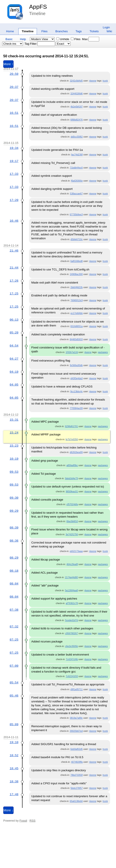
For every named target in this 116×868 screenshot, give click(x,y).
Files (44, 31)
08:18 (14, 571)
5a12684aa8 (71, 590)
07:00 (14, 666)
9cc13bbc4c (77, 391)
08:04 (14, 584)
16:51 (14, 113)
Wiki (109, 31)
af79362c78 (72, 603)
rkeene (93, 81)
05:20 (14, 333)
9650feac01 (72, 491)
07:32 (14, 627)
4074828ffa (77, 762)
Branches (62, 31)
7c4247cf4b (72, 659)
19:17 (14, 161)
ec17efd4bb (77, 313)
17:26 (14, 281)
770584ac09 (76, 408)
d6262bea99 (76, 452)
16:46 (14, 221)
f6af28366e (77, 181)
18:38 (14, 781)
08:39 (14, 528)
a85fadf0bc (72, 465)
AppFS (38, 7)
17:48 (14, 794)
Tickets (94, 31)
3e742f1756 (72, 534)
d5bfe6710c (77, 239)
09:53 (14, 472)
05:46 (14, 696)
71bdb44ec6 (76, 168)
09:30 (14, 498)
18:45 (14, 768)
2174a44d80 (71, 577)
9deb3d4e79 (71, 478)
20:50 (14, 74)
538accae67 (76, 194)
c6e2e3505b (72, 646)
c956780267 (72, 633)
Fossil (23, 821)
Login (106, 27)
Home (10, 31)
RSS (32, 821)
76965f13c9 (77, 300)
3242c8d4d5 (76, 81)
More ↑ (8, 64)
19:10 (14, 742)
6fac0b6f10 (72, 521)
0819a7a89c (76, 718)
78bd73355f (76, 775)
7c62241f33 (72, 676)
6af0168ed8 (76, 261)
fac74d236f (77, 155)
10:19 (14, 459)
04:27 (14, 359)
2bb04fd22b (76, 287)
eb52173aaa (76, 551)
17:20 (14, 200)
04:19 (14, 372)
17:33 (14, 174)
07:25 (14, 640)
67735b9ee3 (76, 214)
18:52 (14, 755)
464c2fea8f (72, 564)
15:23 (14, 446)
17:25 (14, 294)
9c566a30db (76, 365)
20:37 (14, 87)
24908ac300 (76, 274)
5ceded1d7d (72, 620)
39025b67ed (76, 731)
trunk (105, 81)
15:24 (14, 433)
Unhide (63, 39)
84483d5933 (76, 339)
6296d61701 (71, 426)
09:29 (14, 511)
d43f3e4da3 (76, 378)
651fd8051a (76, 326)
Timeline (28, 31)
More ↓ (8, 810)
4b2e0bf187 (76, 107)
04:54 (14, 346)
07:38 (14, 610)
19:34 (14, 148)
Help (23, 39)
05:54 (14, 683)
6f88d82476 (76, 120)
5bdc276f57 (77, 788)
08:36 (14, 541)
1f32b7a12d (72, 352)
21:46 (14, 251)
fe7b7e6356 (72, 439)
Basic (9, 39)
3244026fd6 (76, 93)
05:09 (14, 724)
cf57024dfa (72, 504)
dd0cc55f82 (77, 137)
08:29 (14, 558)
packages (103, 352)
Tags (79, 31)
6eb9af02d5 (76, 749)
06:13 (14, 320)
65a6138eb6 (76, 801)
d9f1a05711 (76, 689)
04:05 (14, 385)
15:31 (14, 420)
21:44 (14, 268)
